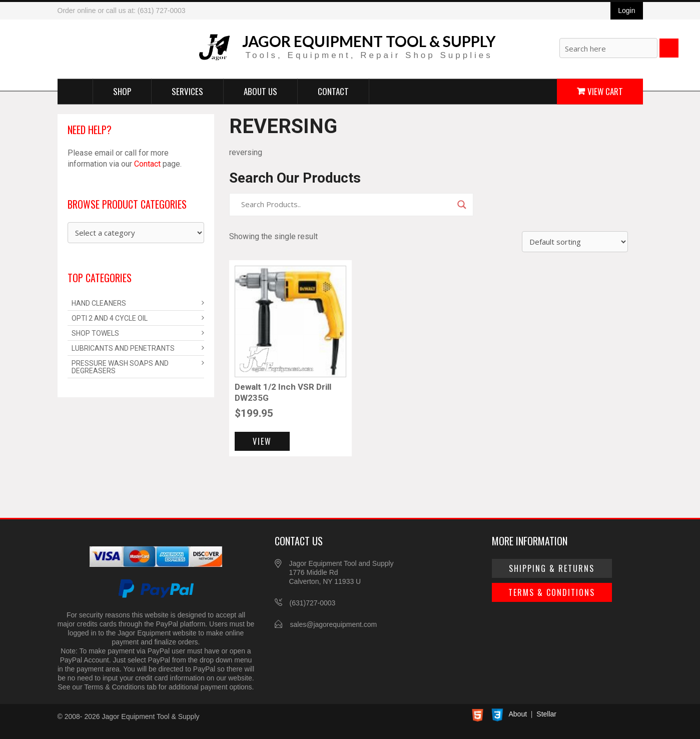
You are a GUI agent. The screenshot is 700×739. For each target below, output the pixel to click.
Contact (333, 91)
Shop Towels (95, 333)
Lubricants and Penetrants (123, 348)
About (518, 714)
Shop (122, 91)
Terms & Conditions (552, 592)
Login (626, 11)
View (262, 441)
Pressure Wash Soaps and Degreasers (120, 367)
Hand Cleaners (99, 303)
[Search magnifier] (462, 205)
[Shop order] (575, 242)
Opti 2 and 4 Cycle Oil (110, 318)
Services (187, 91)
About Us (260, 91)
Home (75, 91)
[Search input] (347, 205)
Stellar (546, 714)
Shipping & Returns (552, 568)
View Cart (605, 91)
